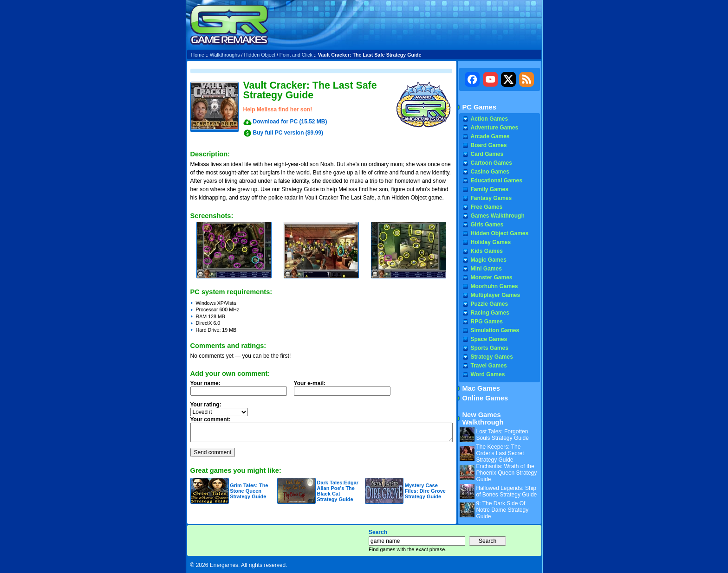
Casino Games (490, 172)
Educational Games (497, 180)
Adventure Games (495, 128)
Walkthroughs (225, 55)
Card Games (487, 154)
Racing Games (490, 313)
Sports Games (490, 348)
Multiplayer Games (496, 295)
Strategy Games (492, 357)
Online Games (485, 398)
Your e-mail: (345, 391)
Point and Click (296, 55)
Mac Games (481, 388)
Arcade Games (490, 136)
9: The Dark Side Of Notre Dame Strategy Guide (503, 510)
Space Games (489, 339)
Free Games (487, 207)
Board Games (489, 145)
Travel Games (489, 366)
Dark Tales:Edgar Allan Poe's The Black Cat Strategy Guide (338, 491)
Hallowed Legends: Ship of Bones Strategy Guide (507, 491)
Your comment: (211, 419)
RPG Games (487, 322)
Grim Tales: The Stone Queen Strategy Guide (249, 491)
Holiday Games (491, 242)
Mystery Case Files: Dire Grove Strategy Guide (425, 491)
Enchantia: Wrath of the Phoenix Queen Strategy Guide (507, 473)
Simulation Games (495, 330)
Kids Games (487, 251)
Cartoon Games (491, 163)
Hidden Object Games (500, 233)
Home (198, 55)
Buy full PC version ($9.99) (288, 133)
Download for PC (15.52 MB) (290, 122)
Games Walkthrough (498, 216)
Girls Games (487, 225)
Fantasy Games (491, 198)
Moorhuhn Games (494, 286)
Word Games (488, 374)
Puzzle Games (490, 304)
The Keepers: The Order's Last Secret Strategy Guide (500, 453)
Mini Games (486, 269)
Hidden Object (260, 55)
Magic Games (489, 260)
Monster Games (492, 277)
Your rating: (206, 405)
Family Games (490, 189)
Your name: (205, 383)
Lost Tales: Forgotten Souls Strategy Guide (503, 435)
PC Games (479, 107)
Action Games (490, 119)
